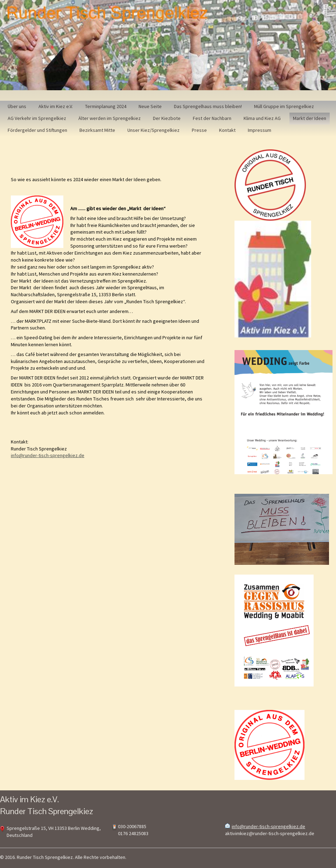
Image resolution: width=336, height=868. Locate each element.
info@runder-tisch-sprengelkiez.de (48, 455)
